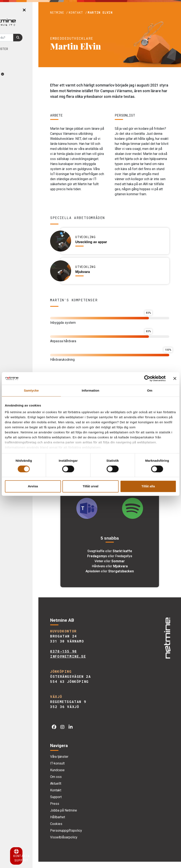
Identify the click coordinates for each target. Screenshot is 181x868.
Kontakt (76, 797)
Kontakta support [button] (29, 856)
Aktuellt (20, 74)
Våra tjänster (22, 49)
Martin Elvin (120, 12)
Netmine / (79, 12)
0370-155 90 (84, 658)
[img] (166, 642)
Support (76, 803)
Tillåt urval (90, 486)
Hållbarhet (78, 823)
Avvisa (33, 486)
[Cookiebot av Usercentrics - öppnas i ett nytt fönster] (147, 378)
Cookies (77, 830)
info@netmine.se (88, 663)
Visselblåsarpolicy (84, 844)
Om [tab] (150, 390)
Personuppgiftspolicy (86, 837)
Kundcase (17, 57)
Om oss (18, 66)
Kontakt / (98, 12)
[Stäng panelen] (175, 378)
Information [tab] (91, 390)
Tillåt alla (148, 486)
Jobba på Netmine (84, 817)
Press (75, 810)
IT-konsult (78, 770)
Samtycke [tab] (31, 390)
